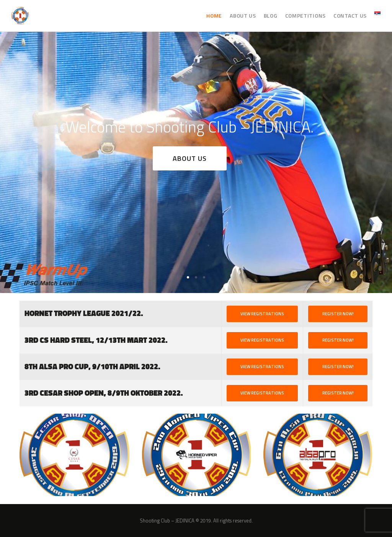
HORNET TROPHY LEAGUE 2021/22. (84, 314)
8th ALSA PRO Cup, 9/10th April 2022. (92, 367)
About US (190, 158)
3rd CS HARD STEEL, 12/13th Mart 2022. (96, 340)
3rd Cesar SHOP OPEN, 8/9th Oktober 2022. (104, 393)
